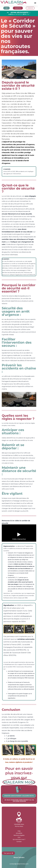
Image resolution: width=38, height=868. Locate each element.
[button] (35, 3)
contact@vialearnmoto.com (19, 864)
